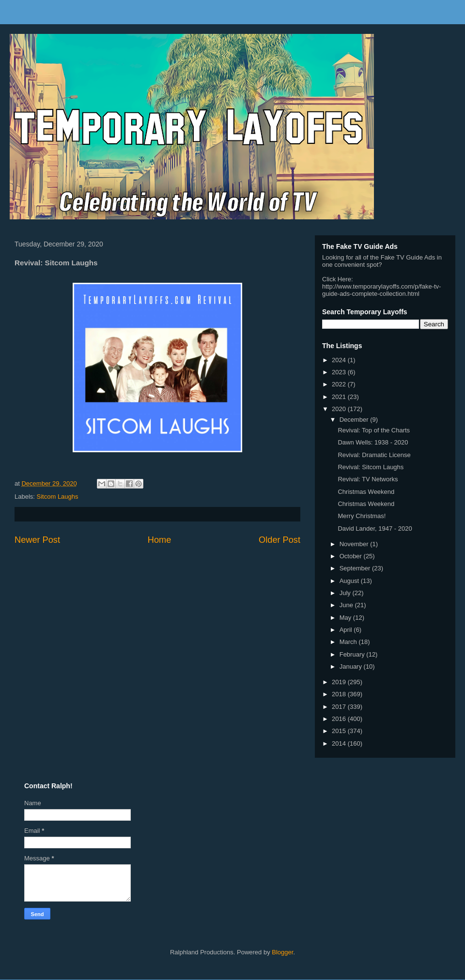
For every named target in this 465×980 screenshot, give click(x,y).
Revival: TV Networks (368, 479)
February (353, 654)
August (350, 581)
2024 (340, 360)
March (349, 642)
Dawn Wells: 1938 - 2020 (373, 442)
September (356, 568)
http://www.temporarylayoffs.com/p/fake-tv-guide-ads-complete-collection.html (381, 290)
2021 (340, 397)
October (352, 556)
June (347, 605)
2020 (340, 409)
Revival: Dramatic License (374, 455)
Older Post (279, 540)
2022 (340, 384)
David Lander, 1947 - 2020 (375, 528)
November (355, 544)
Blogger (282, 952)
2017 (340, 707)
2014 (340, 743)
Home (160, 540)
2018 (340, 694)
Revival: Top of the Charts (374, 430)
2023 (340, 372)
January (352, 666)
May (346, 618)
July (346, 593)
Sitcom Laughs (58, 497)
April (347, 630)
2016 (340, 719)
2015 (340, 731)
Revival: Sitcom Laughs (371, 467)
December (355, 420)
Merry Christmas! (362, 516)
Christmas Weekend (366, 492)
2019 (340, 682)
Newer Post (37, 540)
